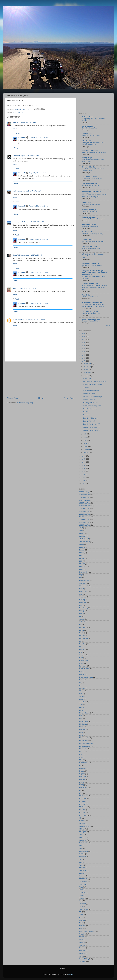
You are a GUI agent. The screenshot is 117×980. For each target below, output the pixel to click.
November (87, 367)
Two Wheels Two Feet (90, 284)
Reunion (82, 779)
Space (82, 862)
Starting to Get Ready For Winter (95, 382)
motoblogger (84, 741)
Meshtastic (83, 724)
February (87, 449)
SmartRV (82, 837)
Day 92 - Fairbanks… (91, 418)
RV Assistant (84, 796)
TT (80, 912)
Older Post (69, 398)
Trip (81, 901)
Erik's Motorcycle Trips (90, 263)
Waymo (82, 948)
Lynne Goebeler (19, 319)
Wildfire (82, 953)
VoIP (81, 940)
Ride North (86, 295)
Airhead (82, 536)
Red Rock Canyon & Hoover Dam (93, 241)
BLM (81, 561)
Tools (81, 890)
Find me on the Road (89, 184)
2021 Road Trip (85, 511)
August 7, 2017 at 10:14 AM (39, 239)
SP (80, 859)
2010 (84, 474)
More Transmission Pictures (93, 385)
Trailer (82, 895)
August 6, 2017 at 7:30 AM (32, 191)
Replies (18, 133)
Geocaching (83, 660)
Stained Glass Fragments (90, 226)
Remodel (82, 768)
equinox (82, 619)
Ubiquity (82, 920)
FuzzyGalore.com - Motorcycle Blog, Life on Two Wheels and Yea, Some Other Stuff (95, 273)
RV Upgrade (84, 815)
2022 (84, 346)
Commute (83, 597)
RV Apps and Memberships (93, 397)
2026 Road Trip (85, 525)
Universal (83, 926)
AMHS (82, 544)
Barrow (82, 550)
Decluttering (83, 608)
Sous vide (83, 857)
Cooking (82, 600)
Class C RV (83, 591)
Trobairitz (16, 156)
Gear (81, 658)
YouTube (82, 962)
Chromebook (84, 586)
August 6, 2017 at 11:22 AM (39, 138)
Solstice (82, 854)
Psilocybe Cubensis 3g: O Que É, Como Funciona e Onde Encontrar (93, 305)
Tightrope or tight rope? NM (91, 314)
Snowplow (83, 840)
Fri (80, 647)
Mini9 (81, 732)
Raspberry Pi (84, 763)
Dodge (82, 613)
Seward (82, 824)
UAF (81, 917)
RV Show (83, 810)
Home (41, 398)
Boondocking (84, 572)
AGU (81, 528)
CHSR (82, 589)
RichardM (22, 138)
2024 (84, 340)
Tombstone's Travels (89, 176)
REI (81, 765)
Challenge (83, 583)
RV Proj (82, 804)
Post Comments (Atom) (25, 403)
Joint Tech (83, 702)
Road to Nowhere (88, 232)
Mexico (82, 727)
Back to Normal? (89, 400)
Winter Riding (84, 959)
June (85, 437)
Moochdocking (84, 738)
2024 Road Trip (85, 519)
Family (82, 630)
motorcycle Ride (85, 746)
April (85, 443)
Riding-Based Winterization (91, 248)
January (87, 452)
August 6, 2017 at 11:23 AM (39, 206)
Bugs (81, 575)
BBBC (81, 553)
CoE (81, 594)
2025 (84, 337)
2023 (84, 343)
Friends (82, 649)
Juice (81, 705)
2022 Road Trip (85, 514)
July (85, 434)
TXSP (81, 915)
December (87, 364)
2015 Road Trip (85, 495)
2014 (84, 462)
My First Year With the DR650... (92, 265)
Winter (82, 956)
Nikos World (86, 141)
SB (80, 818)
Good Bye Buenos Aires (90, 128)
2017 (84, 361)
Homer (82, 680)
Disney (82, 611)
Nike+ (81, 752)
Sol (80, 846)
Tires (81, 887)
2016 (84, 456)
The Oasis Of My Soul (90, 312)
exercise (82, 622)
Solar (81, 848)
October (87, 370)
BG (80, 556)
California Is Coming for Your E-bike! (94, 152)
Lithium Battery (85, 713)
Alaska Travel (84, 539)
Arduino (82, 547)
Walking (82, 942)
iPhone (82, 691)
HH (80, 672)
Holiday (82, 674)
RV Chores (83, 799)
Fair (81, 625)
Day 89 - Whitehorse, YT (92, 427)
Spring (82, 865)
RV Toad (82, 812)
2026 (84, 334)
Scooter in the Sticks (89, 247)
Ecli (81, 616)
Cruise (82, 605)
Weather (82, 951)
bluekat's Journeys (89, 210)
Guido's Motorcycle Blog (91, 319)
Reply (15, 129)
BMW (81, 569)
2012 (84, 468)
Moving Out (83, 749)
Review (82, 782)
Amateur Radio (85, 542)
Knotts (82, 707)
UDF (81, 923)
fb (80, 641)
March (86, 446)
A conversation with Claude (91, 204)
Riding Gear (83, 788)
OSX (81, 757)
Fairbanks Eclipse (89, 394)
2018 (84, 358)
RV (80, 793)
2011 (84, 471)
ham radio (83, 666)
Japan (81, 696)
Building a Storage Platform (91, 321)
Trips (81, 906)
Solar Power (84, 851)
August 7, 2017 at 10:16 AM (39, 303)
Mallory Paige (87, 158)
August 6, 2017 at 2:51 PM (38, 173)
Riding (82, 785)
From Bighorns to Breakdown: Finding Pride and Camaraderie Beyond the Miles (94, 287)
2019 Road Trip (85, 506)
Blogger (82, 564)
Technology (83, 881)
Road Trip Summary (90, 409)
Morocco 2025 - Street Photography (93, 219)
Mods (81, 735)
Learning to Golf (19, 222)
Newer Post (13, 398)
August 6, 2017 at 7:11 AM (30, 156)
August (86, 376)
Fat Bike (82, 636)
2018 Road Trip (85, 503)
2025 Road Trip (85, 522)
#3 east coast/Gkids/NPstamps (92, 178)
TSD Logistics (84, 909)
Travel (81, 898)
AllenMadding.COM (89, 224)
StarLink (82, 868)
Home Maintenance (86, 677)
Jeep (81, 699)
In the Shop (87, 379)
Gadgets (82, 655)
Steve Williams (18, 255)
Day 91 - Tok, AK (89, 421)
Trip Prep (82, 904)
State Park (83, 871)
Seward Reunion (85, 826)
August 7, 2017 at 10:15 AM (39, 272)
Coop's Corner (87, 133)
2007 (84, 483)
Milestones (83, 730)
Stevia (82, 873)
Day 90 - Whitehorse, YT (92, 424)
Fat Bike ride (84, 638)
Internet (82, 688)
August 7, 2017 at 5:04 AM (33, 255)
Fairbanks (83, 627)
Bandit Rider (86, 202)
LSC (81, 716)
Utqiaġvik (83, 934)
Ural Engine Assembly (87, 931)
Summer (82, 876)
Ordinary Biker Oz (88, 167)
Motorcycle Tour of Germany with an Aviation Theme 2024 (94, 144)
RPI (81, 790)
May (85, 440)
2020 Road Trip (85, 509)
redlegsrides (17, 191)
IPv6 (81, 694)
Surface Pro (83, 879)
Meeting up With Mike (91, 403)
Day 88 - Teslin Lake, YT (92, 430)
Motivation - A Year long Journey (92, 234)
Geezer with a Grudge (90, 150)
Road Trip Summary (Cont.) (93, 406)
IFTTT (81, 685)
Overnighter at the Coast (90, 212)
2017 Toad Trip (84, 500)
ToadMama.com (88, 239)
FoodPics (83, 644)
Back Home (87, 415)
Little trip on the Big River (90, 297)
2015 (84, 459)
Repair (82, 771)
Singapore (83, 832)
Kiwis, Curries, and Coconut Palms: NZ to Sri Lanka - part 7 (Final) (95, 196)
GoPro (82, 663)
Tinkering (82, 884)
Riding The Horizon (89, 217)
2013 (84, 465)
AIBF (81, 531)
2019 (84, 355)
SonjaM (15, 123)
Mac (81, 718)
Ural (81, 928)
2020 (84, 352)
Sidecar (82, 829)
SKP (81, 835)
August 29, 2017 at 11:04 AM (35, 319)
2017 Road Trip (18, 112)
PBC (81, 760)
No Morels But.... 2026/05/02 (91, 135)
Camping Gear (84, 580)
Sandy (15, 288)
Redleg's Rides (87, 117)
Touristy (82, 893)
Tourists (86, 388)
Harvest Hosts (84, 669)
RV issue (82, 801)
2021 (84, 349)
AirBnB (82, 533)
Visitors (82, 937)
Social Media (84, 843)
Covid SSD (83, 602)
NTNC (82, 754)
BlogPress (83, 566)
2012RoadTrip (84, 492)
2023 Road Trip (85, 517)
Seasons (82, 821)
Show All (108, 326)
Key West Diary (87, 126)
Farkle (82, 633)
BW (81, 578)
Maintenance (84, 721)
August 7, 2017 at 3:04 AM (35, 222)
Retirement (83, 777)
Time (83, 258)
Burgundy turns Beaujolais (90, 186)
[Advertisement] (41, 379)
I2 (80, 683)
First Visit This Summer (91, 391)
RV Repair (83, 807)
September (88, 373)
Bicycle (82, 558)
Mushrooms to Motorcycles (92, 302)
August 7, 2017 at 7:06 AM (27, 288)
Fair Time (86, 412)
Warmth (82, 945)
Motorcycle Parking (86, 743)
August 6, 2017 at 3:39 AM (28, 123)
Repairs (82, 774)
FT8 (81, 652)
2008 (84, 480)
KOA (81, 710)
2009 (84, 477)
